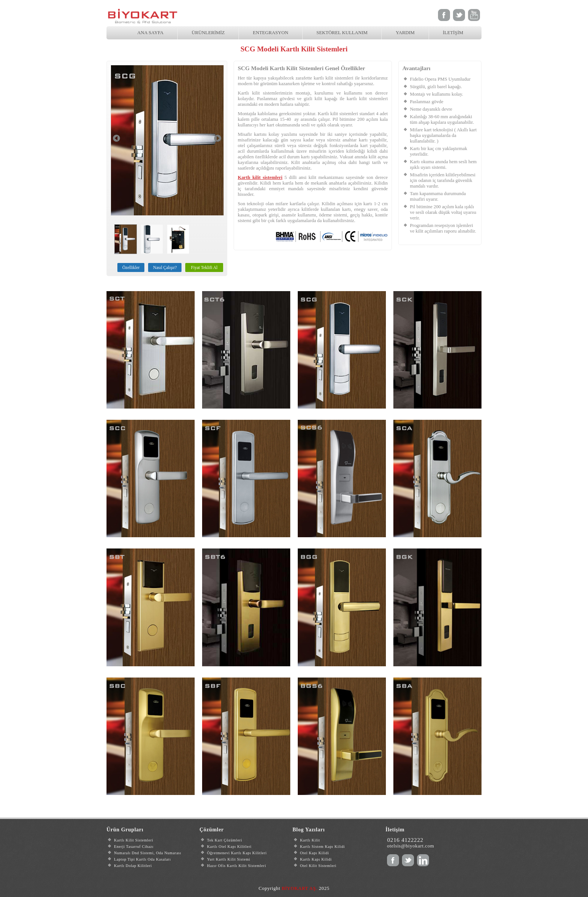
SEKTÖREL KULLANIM (342, 33)
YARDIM (405, 33)
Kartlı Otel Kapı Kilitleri (229, 847)
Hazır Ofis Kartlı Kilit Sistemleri (236, 866)
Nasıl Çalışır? (165, 267)
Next (218, 138)
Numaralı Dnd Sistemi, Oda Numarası (148, 853)
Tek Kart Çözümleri (225, 840)
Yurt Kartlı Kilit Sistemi (229, 859)
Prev (116, 138)
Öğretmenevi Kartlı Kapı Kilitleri (237, 853)
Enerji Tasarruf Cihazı (134, 847)
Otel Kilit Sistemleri (318, 866)
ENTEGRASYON (271, 33)
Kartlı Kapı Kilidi (316, 859)
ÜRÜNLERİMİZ (208, 33)
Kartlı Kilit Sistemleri (134, 840)
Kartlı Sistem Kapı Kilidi (322, 847)
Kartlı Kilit (310, 840)
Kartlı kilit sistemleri (338, 114)
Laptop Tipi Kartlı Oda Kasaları (142, 859)
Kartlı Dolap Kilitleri (133, 866)
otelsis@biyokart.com (411, 846)
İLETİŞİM (453, 33)
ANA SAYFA (150, 33)
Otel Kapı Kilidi (314, 853)
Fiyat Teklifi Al (204, 267)
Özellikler (131, 267)
